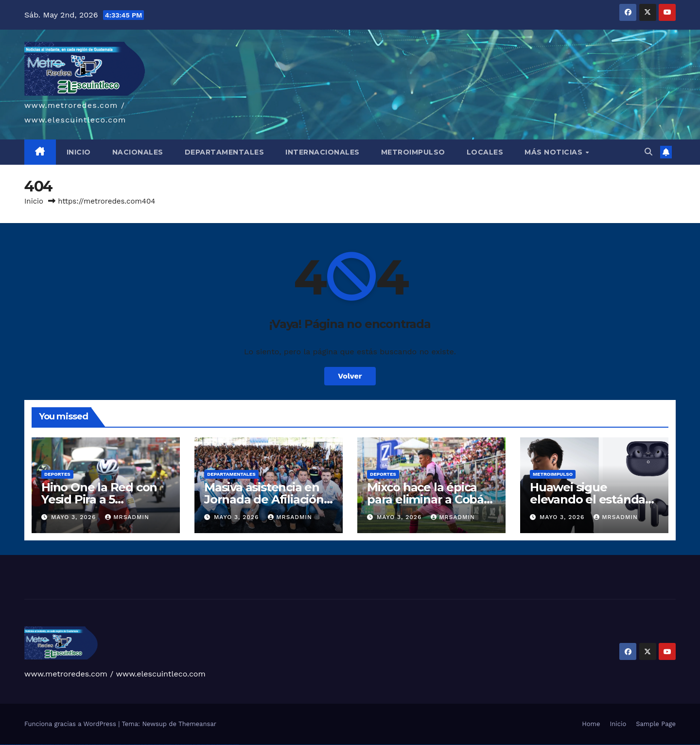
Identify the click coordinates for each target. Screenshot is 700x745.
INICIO (79, 152)
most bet (188, 745)
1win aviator (87, 745)
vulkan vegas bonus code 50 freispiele (69, 745)
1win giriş (83, 745)
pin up (102, 745)
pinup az (114, 745)
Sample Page (656, 724)
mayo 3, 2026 (75, 517)
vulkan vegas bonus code (34, 745)
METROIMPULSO (413, 152)
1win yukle (99, 745)
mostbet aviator (213, 745)
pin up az (139, 745)
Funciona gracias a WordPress (71, 724)
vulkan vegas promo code (43, 745)
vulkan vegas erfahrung (59, 745)
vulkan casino (7, 745)
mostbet (142, 745)
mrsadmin (127, 517)
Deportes (57, 474)
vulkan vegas (2, 745)
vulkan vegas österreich (51, 745)
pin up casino (108, 745)
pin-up (111, 745)
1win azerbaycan (94, 745)
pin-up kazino (129, 745)
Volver (350, 376)
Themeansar (197, 724)
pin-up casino (124, 745)
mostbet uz (146, 745)
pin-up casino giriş (119, 745)
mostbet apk (156, 745)
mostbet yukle (203, 745)
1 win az (90, 745)
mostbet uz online (183, 745)
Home (591, 724)
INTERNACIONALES (323, 152)
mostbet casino (172, 745)
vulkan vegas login (18, 745)
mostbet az (194, 745)
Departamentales (231, 474)
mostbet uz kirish (161, 745)
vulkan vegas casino (12, 745)
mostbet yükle (230, 745)
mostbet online (166, 745)
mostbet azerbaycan (224, 745)
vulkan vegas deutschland (26, 745)
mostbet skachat (150, 745)
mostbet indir (208, 745)
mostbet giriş (199, 745)
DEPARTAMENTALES (225, 152)
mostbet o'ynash (177, 745)
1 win (78, 745)
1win (76, 745)
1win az (80, 745)
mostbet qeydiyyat (236, 745)
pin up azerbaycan (134, 745)
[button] (648, 152)
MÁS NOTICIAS (555, 152)
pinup (104, 745)
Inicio (34, 201)
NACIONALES (138, 152)
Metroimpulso (553, 474)
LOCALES (485, 152)
